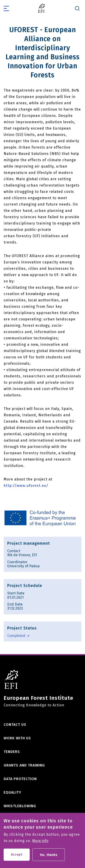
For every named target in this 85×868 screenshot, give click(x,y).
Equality (12, 792)
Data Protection (20, 779)
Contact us (15, 725)
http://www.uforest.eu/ (26, 486)
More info (40, 844)
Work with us (17, 738)
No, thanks (49, 858)
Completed (16, 636)
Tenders (12, 752)
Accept (17, 857)
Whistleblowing (20, 806)
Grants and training (24, 765)
